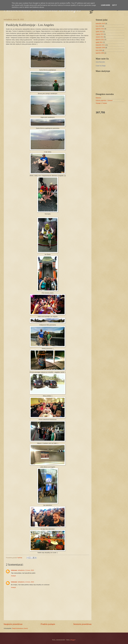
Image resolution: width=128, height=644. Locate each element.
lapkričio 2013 (100, 29)
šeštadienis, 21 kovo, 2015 (26, 570)
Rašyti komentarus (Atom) (20, 628)
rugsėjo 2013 (100, 34)
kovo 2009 (99, 50)
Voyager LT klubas (101, 103)
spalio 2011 (99, 42)
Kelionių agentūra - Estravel (104, 100)
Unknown (14, 570)
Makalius (98, 98)
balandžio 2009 (100, 48)
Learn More (105, 5)
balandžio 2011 (100, 45)
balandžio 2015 (100, 23)
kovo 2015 (99, 26)
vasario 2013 (100, 37)
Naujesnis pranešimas (13, 624)
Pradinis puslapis (48, 624)
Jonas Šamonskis (100, 62)
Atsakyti (13, 576)
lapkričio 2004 (100, 53)
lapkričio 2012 (100, 40)
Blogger (73, 640)
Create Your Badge (101, 66)
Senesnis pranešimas (82, 624)
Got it (114, 5)
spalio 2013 (99, 31)
